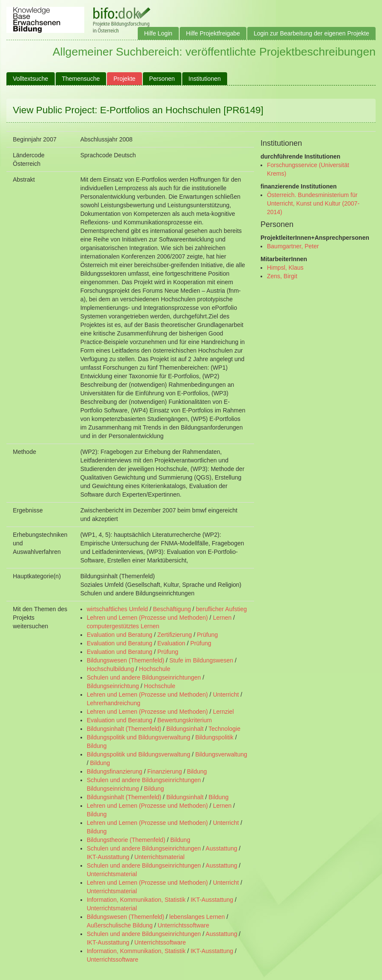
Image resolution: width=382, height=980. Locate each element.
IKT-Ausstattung (108, 857)
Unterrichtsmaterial (159, 857)
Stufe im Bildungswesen (201, 660)
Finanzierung (164, 771)
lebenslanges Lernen (197, 917)
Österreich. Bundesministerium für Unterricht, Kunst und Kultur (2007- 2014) (313, 203)
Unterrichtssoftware (183, 925)
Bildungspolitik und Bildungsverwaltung (139, 737)
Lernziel (224, 712)
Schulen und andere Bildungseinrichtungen (144, 677)
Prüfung (207, 635)
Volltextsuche (31, 79)
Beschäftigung (172, 609)
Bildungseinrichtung (113, 686)
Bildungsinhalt (185, 729)
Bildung (97, 746)
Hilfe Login (158, 33)
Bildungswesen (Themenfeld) (126, 660)
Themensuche (81, 79)
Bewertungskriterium (185, 720)
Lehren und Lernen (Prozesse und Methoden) (147, 618)
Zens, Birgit (282, 276)
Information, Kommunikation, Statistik (136, 900)
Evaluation (171, 643)
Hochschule (155, 669)
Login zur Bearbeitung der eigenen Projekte (311, 33)
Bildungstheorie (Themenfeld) (126, 840)
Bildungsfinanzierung (115, 771)
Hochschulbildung (111, 669)
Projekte (124, 79)
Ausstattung (222, 848)
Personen (162, 79)
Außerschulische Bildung (120, 925)
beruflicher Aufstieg (221, 609)
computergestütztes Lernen (123, 626)
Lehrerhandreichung (114, 703)
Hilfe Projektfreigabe (213, 33)
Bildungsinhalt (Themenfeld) (124, 729)
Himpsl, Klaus (285, 268)
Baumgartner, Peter (293, 246)
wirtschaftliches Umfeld (117, 609)
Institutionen (205, 79)
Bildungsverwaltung (221, 754)
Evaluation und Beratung (120, 635)
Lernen (222, 618)
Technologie (224, 729)
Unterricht (226, 695)
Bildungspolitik (214, 737)
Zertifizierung (175, 635)
